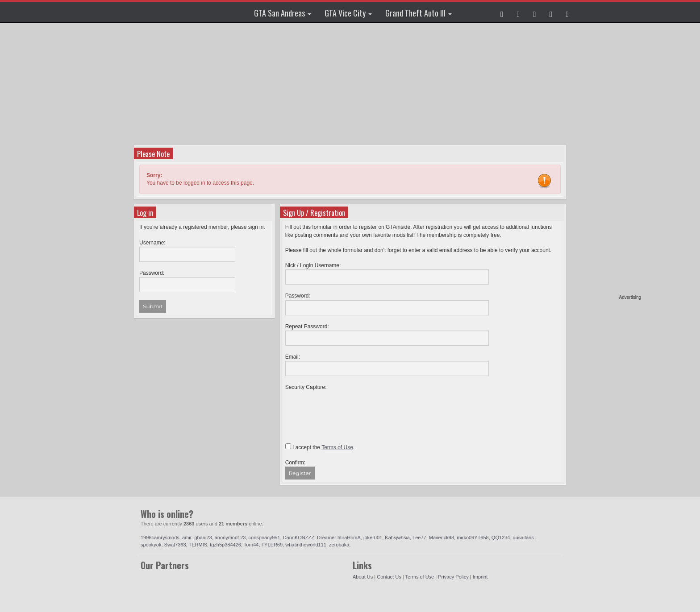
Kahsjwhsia (397, 538)
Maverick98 (442, 538)
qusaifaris (524, 538)
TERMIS (198, 545)
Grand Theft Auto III (419, 13)
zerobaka (339, 545)
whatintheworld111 (306, 545)
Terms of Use (419, 577)
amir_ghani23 (197, 538)
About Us (363, 577)
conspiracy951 (265, 538)
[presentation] (353, 409)
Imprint (480, 577)
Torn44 (251, 545)
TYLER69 (272, 545)
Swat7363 (175, 545)
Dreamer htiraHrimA (339, 538)
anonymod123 (230, 538)
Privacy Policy (453, 577)
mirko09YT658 (473, 538)
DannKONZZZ (299, 538)
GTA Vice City (348, 13)
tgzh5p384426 (225, 545)
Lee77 (419, 538)
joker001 (373, 538)
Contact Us (389, 577)
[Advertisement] (607, 161)
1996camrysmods (160, 538)
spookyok (151, 545)
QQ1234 (501, 538)
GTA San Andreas (283, 13)
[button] (502, 12)
